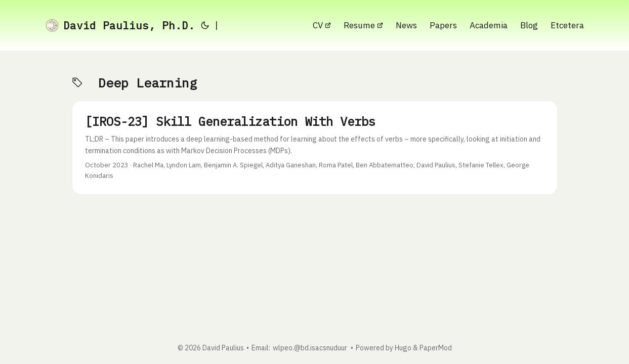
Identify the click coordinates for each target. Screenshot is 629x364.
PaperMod (436, 348)
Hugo (403, 348)
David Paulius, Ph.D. (120, 25)
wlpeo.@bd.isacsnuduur (310, 348)
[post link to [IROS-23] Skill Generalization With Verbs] (315, 148)
